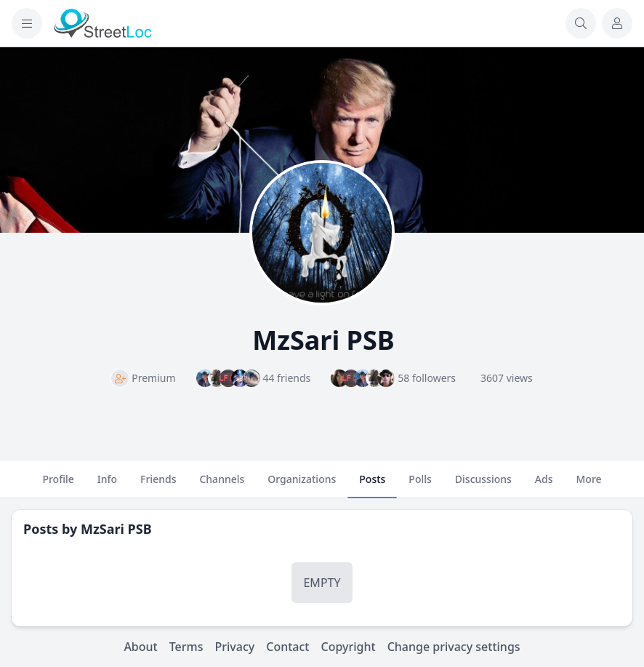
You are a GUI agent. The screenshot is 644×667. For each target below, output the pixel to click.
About (140, 647)
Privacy (235, 647)
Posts (372, 485)
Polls (420, 485)
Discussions (483, 485)
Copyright (348, 647)
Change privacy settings (454, 647)
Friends (158, 485)
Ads (544, 485)
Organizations (302, 485)
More (588, 485)
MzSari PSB (116, 529)
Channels (222, 485)
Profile (58, 485)
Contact (287, 647)
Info (107, 485)
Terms (186, 647)
